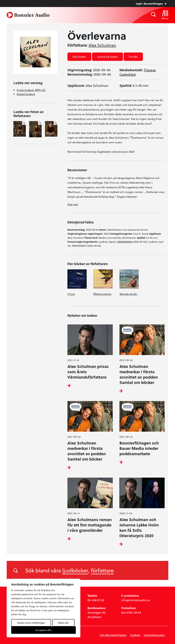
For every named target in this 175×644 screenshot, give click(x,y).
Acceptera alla (43, 630)
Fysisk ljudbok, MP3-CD (31, 90)
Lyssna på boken (107, 57)
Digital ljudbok (26, 94)
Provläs (133, 57)
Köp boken (79, 57)
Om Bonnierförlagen (113, 635)
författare (102, 570)
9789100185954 (125, 242)
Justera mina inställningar (31, 623)
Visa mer (73, 204)
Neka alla (63, 623)
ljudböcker (75, 570)
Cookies (135, 635)
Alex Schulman (102, 45)
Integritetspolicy (154, 635)
